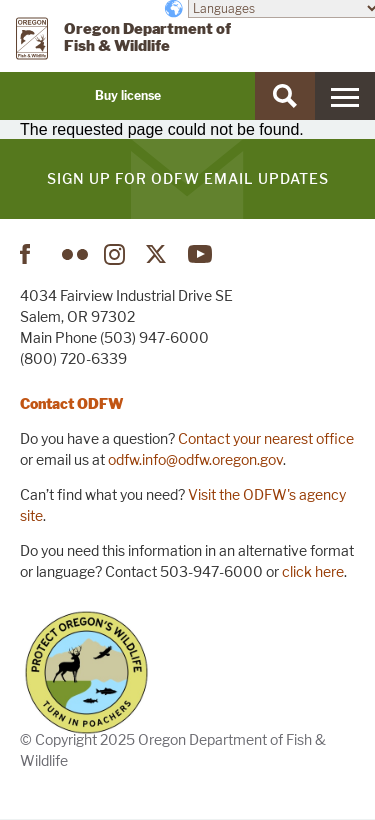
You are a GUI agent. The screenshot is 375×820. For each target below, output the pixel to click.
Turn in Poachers (86, 672)
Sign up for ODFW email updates (188, 178)
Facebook (33, 254)
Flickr (75, 254)
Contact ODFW (72, 403)
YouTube (201, 254)
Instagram (117, 254)
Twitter (159, 254)
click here (313, 571)
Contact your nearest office (266, 438)
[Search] (285, 96)
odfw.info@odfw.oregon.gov (195, 459)
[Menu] (345, 96)
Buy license (128, 95)
